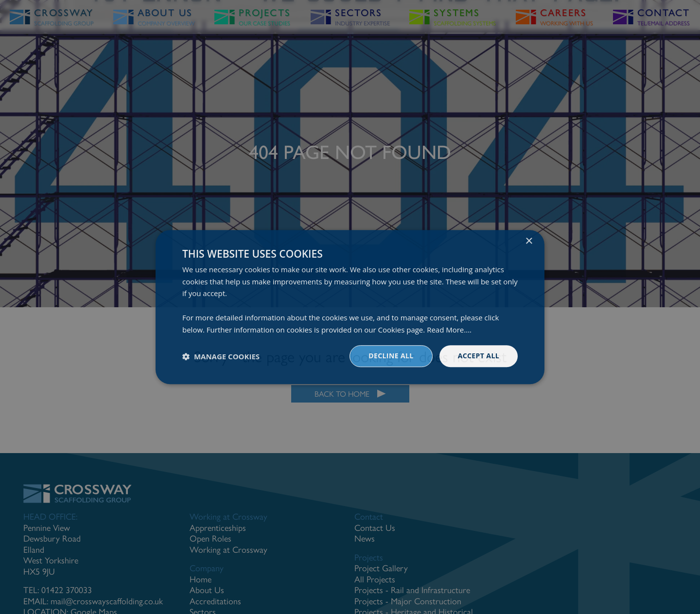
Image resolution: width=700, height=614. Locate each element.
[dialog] (350, 307)
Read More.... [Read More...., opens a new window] (449, 330)
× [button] (529, 241)
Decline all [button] (391, 356)
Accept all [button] (479, 356)
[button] (221, 356)
